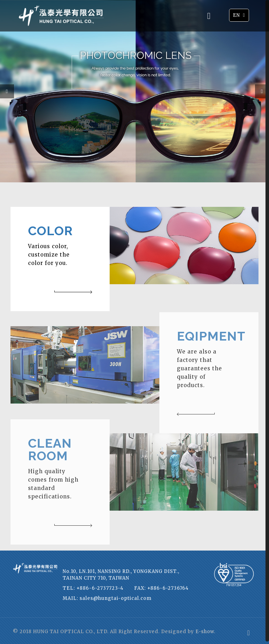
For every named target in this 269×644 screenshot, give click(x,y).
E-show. (205, 629)
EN (240, 15)
